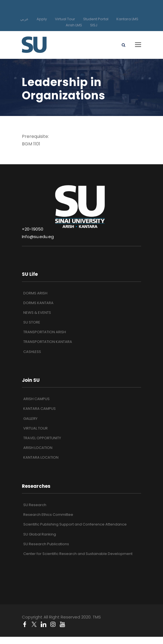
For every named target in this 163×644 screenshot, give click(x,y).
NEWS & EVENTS (37, 313)
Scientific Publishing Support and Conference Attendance (75, 524)
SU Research (35, 505)
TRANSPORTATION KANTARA (48, 342)
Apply (42, 19)
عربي (24, 19)
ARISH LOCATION (38, 448)
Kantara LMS (127, 19)
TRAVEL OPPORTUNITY (42, 438)
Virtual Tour (65, 19)
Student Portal (96, 19)
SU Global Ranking (40, 534)
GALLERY (30, 419)
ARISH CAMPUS (36, 399)
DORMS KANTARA (38, 303)
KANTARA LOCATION (41, 457)
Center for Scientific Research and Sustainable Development (78, 554)
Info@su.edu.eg (38, 237)
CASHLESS (32, 352)
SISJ (94, 25)
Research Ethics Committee (48, 515)
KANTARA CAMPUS (40, 409)
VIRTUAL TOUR (35, 428)
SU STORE (32, 322)
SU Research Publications (46, 544)
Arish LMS (74, 25)
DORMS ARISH (35, 293)
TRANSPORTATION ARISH (45, 332)
